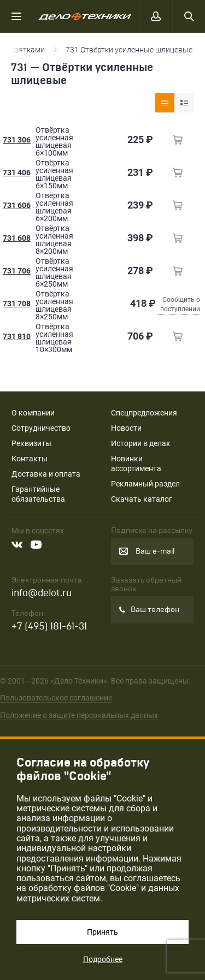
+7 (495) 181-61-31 (49, 626)
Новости (126, 428)
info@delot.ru (42, 593)
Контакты (30, 459)
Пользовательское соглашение (56, 698)
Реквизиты (31, 443)
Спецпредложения (144, 413)
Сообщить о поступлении (180, 304)
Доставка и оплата (46, 474)
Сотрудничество (41, 428)
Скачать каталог (142, 499)
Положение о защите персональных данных (79, 715)
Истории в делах (140, 443)
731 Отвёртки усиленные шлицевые (130, 50)
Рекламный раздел (145, 484)
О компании (33, 413)
